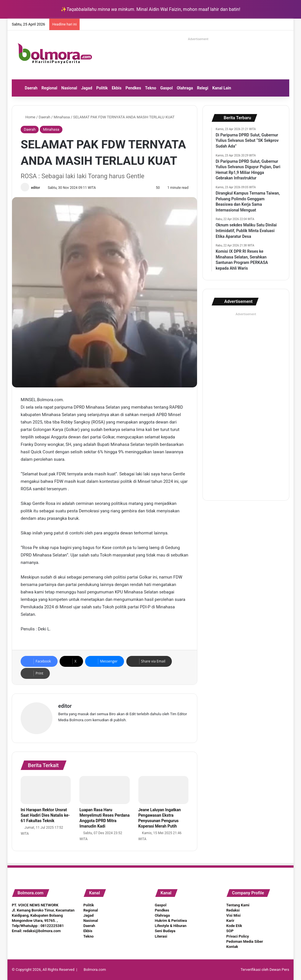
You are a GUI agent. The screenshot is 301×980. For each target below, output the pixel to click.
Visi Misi (233, 915)
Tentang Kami (238, 905)
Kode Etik (234, 926)
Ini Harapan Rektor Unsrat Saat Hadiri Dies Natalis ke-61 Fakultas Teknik (45, 815)
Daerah (31, 88)
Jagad (87, 88)
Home (28, 117)
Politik (102, 88)
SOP (230, 931)
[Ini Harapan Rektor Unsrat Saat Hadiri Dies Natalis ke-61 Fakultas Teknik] (46, 790)
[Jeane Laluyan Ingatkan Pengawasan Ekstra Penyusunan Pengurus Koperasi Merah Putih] (163, 790)
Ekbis (117, 88)
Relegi (203, 88)
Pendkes (133, 88)
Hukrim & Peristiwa (171, 921)
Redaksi (233, 910)
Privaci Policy (238, 936)
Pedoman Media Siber (245, 941)
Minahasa (62, 117)
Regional (49, 88)
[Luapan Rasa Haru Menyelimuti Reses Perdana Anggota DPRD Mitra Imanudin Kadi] (104, 790)
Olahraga (185, 88)
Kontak (232, 947)
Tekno (151, 88)
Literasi (161, 936)
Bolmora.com (95, 970)
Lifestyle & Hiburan (171, 926)
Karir (230, 921)
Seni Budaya (165, 931)
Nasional (69, 88)
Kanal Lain (222, 88)
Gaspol (166, 88)
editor (35, 188)
